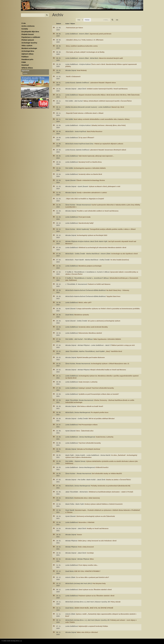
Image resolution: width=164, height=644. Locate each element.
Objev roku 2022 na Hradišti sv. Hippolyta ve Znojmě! (85, 199)
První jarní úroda (84, 217)
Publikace (25, 57)
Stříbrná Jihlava (27, 68)
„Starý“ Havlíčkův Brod (114, 351)
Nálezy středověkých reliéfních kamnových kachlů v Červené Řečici (108, 101)
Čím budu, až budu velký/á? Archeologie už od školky (85, 52)
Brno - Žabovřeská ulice (85, 431)
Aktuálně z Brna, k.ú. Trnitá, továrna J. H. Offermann (85, 40)
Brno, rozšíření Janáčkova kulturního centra (82, 46)
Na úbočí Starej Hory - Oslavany (118, 290)
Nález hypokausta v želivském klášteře (107, 339)
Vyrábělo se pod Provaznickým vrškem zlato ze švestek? (99, 394)
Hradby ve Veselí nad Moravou (98, 528)
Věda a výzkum (27, 46)
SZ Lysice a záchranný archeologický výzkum (104, 321)
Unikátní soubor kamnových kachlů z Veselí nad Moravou (107, 89)
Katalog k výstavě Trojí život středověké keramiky (96, 388)
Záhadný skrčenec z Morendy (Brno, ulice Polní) (108, 125)
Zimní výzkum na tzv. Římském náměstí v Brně (95, 590)
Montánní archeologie (29, 48)
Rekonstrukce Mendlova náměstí (90, 333)
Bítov (92, 559)
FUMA (24, 62)
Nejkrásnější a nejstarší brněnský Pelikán (93, 626)
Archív (25, 73)
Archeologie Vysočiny (29, 43)
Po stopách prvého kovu (100, 412)
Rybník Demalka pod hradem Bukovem (91, 357)
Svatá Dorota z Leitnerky (105, 437)
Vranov (79, 535)
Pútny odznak (116, 602)
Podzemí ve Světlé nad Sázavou (99, 284)
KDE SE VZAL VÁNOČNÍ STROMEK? (87, 571)
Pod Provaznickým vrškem (88, 425)
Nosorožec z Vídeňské (86, 522)
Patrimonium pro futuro (75, 28)
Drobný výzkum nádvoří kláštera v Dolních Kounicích (104, 504)
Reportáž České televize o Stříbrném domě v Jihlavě (85, 113)
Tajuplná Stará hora (113, 296)
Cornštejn (90, 553)
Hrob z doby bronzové (86, 547)
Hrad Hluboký (82, 70)
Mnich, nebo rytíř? (85, 302)
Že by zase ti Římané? (86, 138)
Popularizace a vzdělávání (31, 37)
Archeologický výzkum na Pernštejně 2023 (92, 235)
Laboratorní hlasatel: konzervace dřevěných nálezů (108, 150)
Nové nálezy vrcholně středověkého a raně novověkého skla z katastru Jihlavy (102, 119)
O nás (24, 23)
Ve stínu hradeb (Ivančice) (120, 260)
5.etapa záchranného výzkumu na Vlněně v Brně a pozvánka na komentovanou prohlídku (108, 309)
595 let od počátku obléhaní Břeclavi (102, 419)
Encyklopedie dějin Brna (30, 32)
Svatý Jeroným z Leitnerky (88, 382)
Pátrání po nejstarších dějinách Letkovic (109, 144)
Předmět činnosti (28, 34)
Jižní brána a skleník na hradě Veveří (90, 406)
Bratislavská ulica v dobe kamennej (87, 498)
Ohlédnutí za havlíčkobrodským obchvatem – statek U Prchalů (111, 492)
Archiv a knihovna (28, 26)
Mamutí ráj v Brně (118, 107)
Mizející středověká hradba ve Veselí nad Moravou (108, 370)
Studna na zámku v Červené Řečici (118, 480)
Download (25, 65)
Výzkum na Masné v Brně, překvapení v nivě (104, 186)
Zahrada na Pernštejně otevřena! (89, 449)
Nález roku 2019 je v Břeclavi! (87, 632)
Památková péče (27, 59)
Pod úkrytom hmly (99, 583)
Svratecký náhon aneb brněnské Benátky (93, 327)
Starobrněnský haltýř (86, 223)
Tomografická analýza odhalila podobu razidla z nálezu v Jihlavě (113, 229)
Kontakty (25, 29)
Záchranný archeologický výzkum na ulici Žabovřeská (96, 516)
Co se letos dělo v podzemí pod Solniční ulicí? (92, 577)
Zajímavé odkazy (28, 54)
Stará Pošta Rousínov (95, 131)
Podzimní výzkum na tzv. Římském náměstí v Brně (96, 596)
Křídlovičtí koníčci (102, 467)
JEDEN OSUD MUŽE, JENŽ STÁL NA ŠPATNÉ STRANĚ (95, 608)
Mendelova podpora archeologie (90, 266)
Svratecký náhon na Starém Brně (90, 174)
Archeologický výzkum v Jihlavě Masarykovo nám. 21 (110, 364)
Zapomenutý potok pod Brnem (100, 34)
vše (117, 20)
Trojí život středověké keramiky (90, 443)
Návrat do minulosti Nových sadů (111, 58)
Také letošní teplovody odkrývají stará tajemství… (96, 156)
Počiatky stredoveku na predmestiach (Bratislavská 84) (111, 486)
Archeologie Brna (28, 51)
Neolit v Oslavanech (73, 77)
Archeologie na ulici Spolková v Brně (124, 254)
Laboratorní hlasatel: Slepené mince (103, 83)
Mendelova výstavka (82, 315)
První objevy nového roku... (88, 565)
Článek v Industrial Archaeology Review (91, 180)
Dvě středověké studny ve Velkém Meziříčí (107, 474)
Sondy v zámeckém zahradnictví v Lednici (92, 193)
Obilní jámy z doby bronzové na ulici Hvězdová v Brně (97, 541)
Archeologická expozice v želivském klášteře (90, 168)
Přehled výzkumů (28, 40)
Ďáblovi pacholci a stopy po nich (123, 345)
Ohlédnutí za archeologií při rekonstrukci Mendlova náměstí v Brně (102, 248)
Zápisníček (25, 71)
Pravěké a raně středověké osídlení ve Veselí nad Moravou (98, 211)
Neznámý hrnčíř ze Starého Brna (90, 162)
